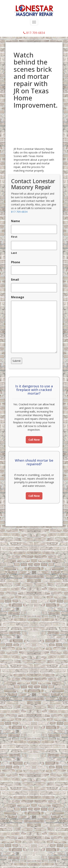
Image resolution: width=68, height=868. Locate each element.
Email (15, 280)
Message (18, 297)
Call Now (34, 440)
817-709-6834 (34, 33)
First (14, 237)
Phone (16, 262)
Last (14, 253)
